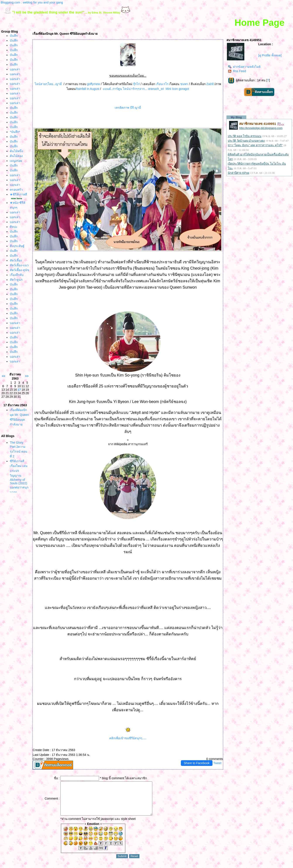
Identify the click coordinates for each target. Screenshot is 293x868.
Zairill (210, 84)
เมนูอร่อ (16, 161)
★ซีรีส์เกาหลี (18, 194)
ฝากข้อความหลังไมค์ (244, 67)
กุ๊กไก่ (136, 84)
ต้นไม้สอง (16, 156)
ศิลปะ (14, 227)
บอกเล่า (15, 69)
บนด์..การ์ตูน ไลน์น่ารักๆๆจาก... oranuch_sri (133, 89)
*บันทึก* (15, 132)
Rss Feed (237, 71)
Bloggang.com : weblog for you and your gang (32, 2)
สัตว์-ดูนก (16, 280)
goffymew (93, 84)
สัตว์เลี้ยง (16, 260)
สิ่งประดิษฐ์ (17, 246)
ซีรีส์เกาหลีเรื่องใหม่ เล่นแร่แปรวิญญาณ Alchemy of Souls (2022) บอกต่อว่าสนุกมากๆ (19, 477)
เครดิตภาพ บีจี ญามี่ (128, 108)
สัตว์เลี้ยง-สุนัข (20, 270)
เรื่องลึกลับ (17, 275)
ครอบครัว (16, 190)
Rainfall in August (87, 89)
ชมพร (185, 84)
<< (3, 376)
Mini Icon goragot (177, 89)
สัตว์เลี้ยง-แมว (19, 265)
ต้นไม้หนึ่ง (16, 151)
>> (27, 376)
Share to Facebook (197, 763)
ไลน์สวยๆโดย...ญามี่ (48, 84)
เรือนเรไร (162, 84)
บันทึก (14, 36)
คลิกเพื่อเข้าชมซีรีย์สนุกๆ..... (128, 738)
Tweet (217, 763)
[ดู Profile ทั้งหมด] (270, 55)
